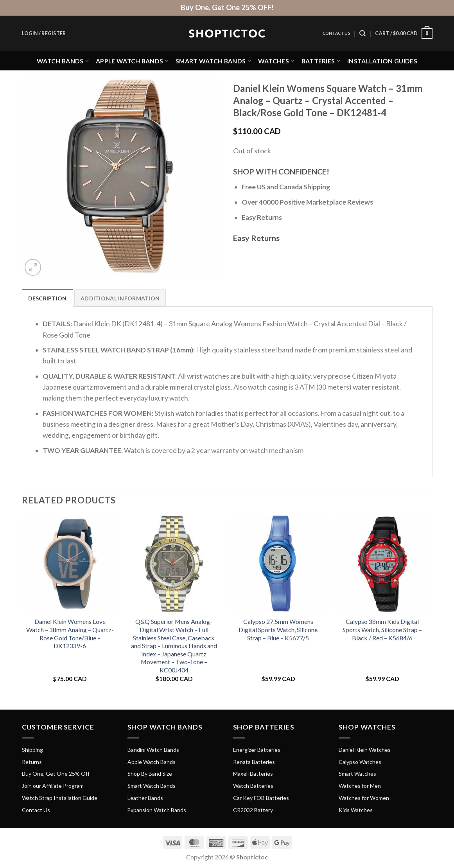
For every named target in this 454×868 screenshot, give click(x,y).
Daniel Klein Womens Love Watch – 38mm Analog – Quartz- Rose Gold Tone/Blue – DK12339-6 (70, 633)
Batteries (321, 61)
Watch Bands (63, 61)
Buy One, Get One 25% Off (56, 774)
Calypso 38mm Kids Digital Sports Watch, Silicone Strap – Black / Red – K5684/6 (382, 629)
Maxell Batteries (253, 774)
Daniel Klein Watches (365, 750)
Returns (32, 762)
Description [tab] (48, 298)
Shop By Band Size (150, 774)
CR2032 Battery (253, 810)
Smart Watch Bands (213, 61)
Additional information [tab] (120, 298)
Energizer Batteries (257, 750)
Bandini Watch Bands (153, 750)
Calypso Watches (360, 762)
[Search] (362, 33)
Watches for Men (360, 786)
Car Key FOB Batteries (261, 798)
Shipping (32, 750)
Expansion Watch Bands (157, 810)
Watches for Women (364, 798)
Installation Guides (382, 61)
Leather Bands (145, 798)
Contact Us (336, 33)
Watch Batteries (253, 786)
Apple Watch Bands (132, 61)
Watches (276, 61)
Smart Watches (357, 774)
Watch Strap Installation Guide (60, 798)
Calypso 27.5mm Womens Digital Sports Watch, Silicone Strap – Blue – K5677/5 (278, 629)
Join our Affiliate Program (53, 786)
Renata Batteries (254, 762)
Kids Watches (356, 810)
